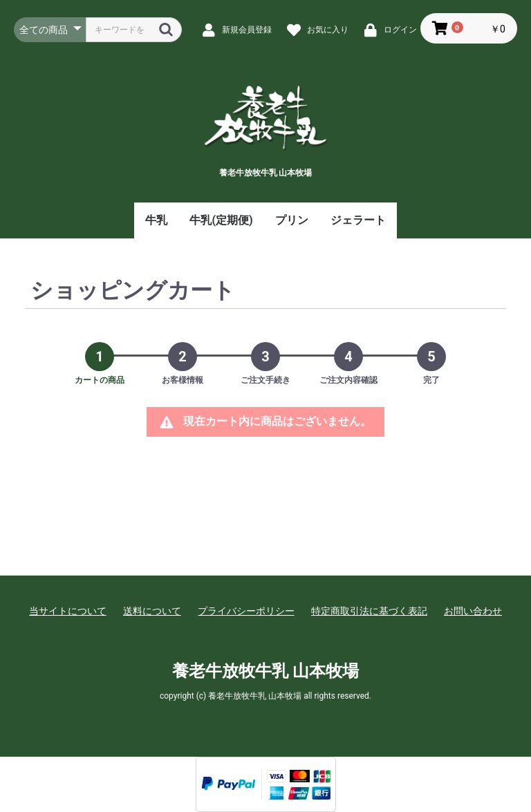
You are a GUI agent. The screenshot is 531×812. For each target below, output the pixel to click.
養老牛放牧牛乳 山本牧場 (265, 671)
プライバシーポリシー (246, 611)
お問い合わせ (473, 611)
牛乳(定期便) (221, 220)
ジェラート (358, 220)
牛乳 (156, 220)
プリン (292, 220)
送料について (152, 611)
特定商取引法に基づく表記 (369, 611)
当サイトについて (68, 611)
